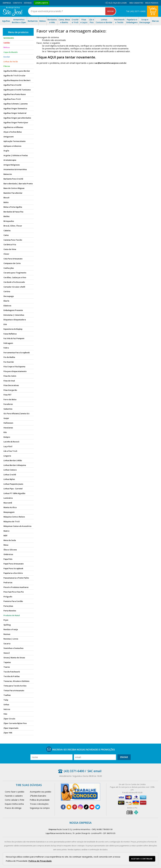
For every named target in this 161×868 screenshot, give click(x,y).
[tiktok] (86, 807)
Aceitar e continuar (142, 859)
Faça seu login (120, 3)
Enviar (124, 757)
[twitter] (98, 807)
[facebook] (63, 807)
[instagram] (80, 807)
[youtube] (92, 807)
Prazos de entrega (13, 808)
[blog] (69, 807)
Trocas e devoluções (39, 804)
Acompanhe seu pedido (41, 792)
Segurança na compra (40, 808)
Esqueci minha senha (14, 804)
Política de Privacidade (40, 861)
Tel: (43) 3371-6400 (136, 11)
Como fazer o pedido (15, 792)
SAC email (94, 771)
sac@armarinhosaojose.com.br (110, 63)
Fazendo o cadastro (14, 796)
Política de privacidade (40, 800)
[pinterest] (75, 807)
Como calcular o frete (15, 800)
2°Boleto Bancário (38, 796)
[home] (13, 11)
